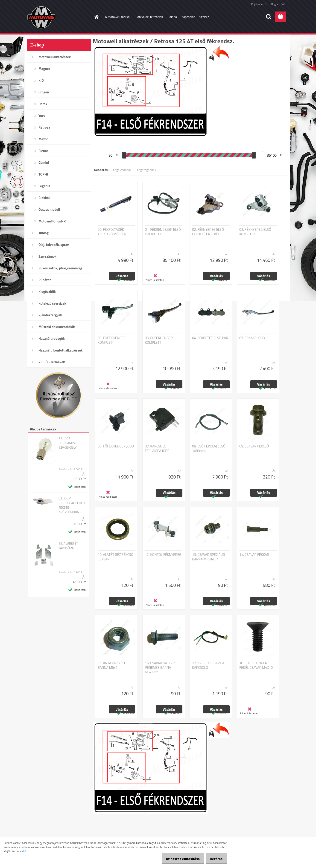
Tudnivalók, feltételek (149, 17)
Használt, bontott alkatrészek (61, 350)
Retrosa (44, 127)
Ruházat (45, 280)
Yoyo (42, 116)
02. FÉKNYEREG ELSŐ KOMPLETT (255, 232)
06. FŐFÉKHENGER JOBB (116, 446)
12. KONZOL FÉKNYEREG (163, 555)
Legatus (44, 186)
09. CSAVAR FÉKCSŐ (254, 446)
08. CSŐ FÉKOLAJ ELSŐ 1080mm (209, 449)
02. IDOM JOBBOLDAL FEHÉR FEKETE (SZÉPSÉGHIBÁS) (72, 505)
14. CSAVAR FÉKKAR (254, 555)
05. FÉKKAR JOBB (252, 338)
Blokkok (44, 198)
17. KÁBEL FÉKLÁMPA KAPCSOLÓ (208, 665)
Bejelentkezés (259, 4)
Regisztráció (278, 4)
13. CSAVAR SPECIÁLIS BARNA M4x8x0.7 (209, 557)
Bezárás (215, 859)
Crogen (44, 92)
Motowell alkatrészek (55, 57)
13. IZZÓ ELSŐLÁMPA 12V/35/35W (68, 443)
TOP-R (43, 174)
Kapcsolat (188, 17)
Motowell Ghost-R (52, 221)
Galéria (172, 17)
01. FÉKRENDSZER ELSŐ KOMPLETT (163, 232)
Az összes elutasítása (178, 859)
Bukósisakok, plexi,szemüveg (60, 268)
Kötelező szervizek (52, 303)
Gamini (44, 163)
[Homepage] (96, 17)
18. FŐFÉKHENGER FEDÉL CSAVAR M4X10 (256, 665)
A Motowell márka (117, 17)
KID (41, 80)
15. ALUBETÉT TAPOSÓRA (68, 546)
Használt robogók (52, 339)
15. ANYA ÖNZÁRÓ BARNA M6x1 (111, 665)
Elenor (43, 151)
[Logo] (58, 17)
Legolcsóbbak (122, 170)
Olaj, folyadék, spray (54, 245)
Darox (43, 104)
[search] (269, 17)
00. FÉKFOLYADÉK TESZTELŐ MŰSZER (112, 232)
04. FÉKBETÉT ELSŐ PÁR (210, 338)
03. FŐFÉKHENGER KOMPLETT (112, 340)
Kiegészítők (47, 292)
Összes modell (49, 209)
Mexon (44, 139)
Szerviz (204, 17)
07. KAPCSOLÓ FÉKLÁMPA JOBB (157, 449)
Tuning (44, 233)
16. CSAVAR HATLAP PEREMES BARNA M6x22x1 (160, 668)
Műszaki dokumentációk (57, 327)
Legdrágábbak (147, 170)
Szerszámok (47, 256)
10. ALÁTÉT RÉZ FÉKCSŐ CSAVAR (116, 557)
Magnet (44, 69)
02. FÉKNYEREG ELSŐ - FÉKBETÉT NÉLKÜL (209, 232)
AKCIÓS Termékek (52, 362)
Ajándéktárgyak (50, 315)
